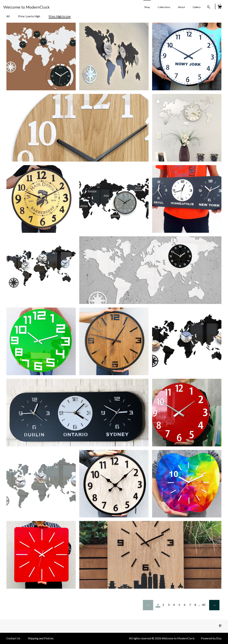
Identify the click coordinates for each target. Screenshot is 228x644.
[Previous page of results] (148, 605)
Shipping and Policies (41, 638)
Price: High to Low (60, 16)
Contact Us (13, 638)
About (182, 7)
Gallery (197, 7)
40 (204, 605)
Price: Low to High (29, 16)
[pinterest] (220, 626)
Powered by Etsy (211, 638)
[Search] (209, 7)
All (8, 16)
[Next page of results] (214, 605)
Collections (164, 7)
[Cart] (220, 7)
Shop (147, 7)
